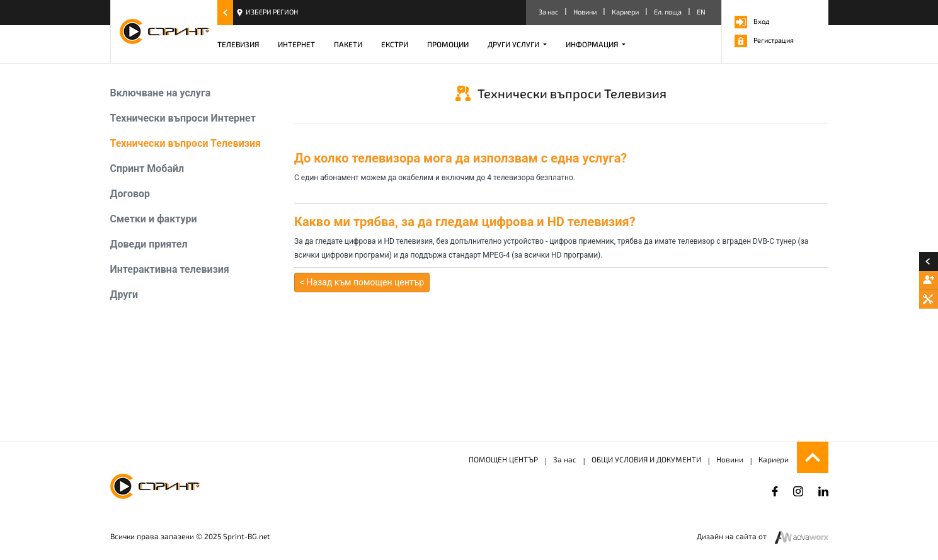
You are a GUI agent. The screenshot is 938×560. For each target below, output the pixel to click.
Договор (130, 194)
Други (124, 294)
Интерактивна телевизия (170, 269)
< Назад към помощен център (362, 282)
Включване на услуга (161, 93)
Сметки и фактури (154, 219)
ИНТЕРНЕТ (296, 44)
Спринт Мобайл (147, 169)
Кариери (625, 12)
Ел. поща (668, 12)
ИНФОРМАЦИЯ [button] (593, 44)
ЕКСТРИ (395, 44)
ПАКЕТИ (348, 44)
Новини (585, 12)
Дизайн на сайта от (733, 536)
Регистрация (764, 40)
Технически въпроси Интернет (183, 118)
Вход (752, 21)
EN (701, 12)
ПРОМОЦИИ (448, 44)
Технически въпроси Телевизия (186, 143)
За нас (548, 12)
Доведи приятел (149, 244)
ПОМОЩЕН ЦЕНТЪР (503, 459)
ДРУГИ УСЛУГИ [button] (514, 44)
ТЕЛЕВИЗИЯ (238, 44)
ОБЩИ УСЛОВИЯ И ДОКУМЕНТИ (646, 459)
